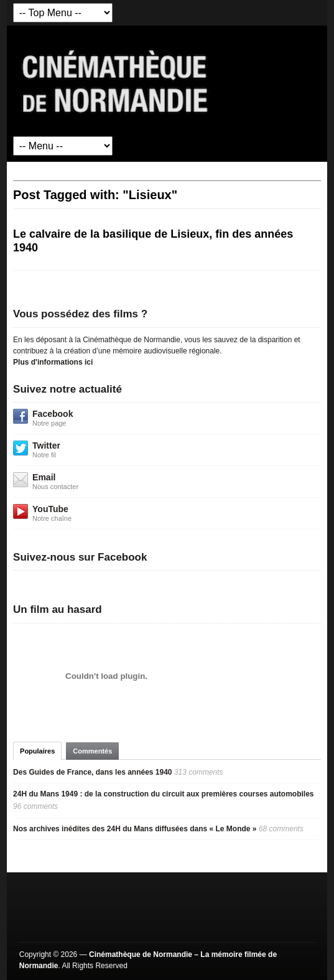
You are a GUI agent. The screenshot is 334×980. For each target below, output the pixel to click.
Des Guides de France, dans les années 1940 (92, 772)
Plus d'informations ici (53, 362)
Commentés (92, 751)
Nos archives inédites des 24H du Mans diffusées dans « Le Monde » (135, 829)
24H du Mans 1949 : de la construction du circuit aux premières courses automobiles (163, 794)
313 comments (199, 772)
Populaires (37, 751)
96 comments (35, 806)
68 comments (281, 829)
